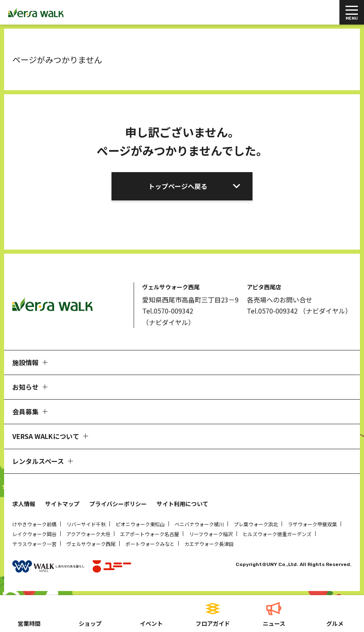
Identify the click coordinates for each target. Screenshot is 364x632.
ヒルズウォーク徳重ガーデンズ (277, 534)
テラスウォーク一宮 (34, 544)
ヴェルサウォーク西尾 (91, 544)
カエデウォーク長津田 (209, 544)
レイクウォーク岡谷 (34, 534)
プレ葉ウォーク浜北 (256, 524)
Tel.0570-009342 (168, 311)
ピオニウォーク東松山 (140, 524)
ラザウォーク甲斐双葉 (312, 524)
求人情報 (24, 504)
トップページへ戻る (178, 186)
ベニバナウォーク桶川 (199, 524)
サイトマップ (62, 504)
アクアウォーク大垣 (88, 534)
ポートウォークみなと (150, 544)
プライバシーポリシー (118, 504)
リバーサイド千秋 (86, 524)
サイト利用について (182, 504)
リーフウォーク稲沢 (211, 534)
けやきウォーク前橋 (34, 524)
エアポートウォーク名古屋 (150, 534)
